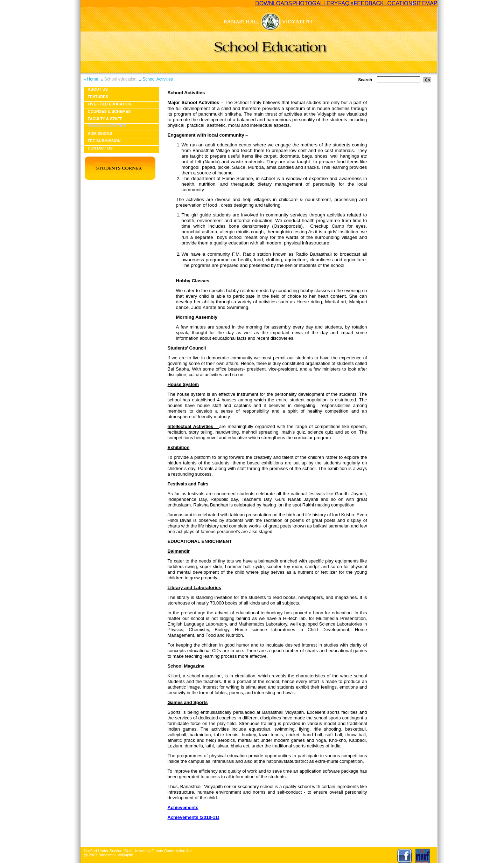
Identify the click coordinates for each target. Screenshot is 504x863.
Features (98, 97)
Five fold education (110, 104)
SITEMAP (425, 3)
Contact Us (100, 148)
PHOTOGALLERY (315, 3)
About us (98, 89)
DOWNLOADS (274, 3)
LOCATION (398, 3)
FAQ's (346, 3)
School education (120, 79)
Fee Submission (104, 141)
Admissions (100, 133)
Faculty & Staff (105, 119)
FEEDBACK (369, 3)
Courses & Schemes (109, 111)
